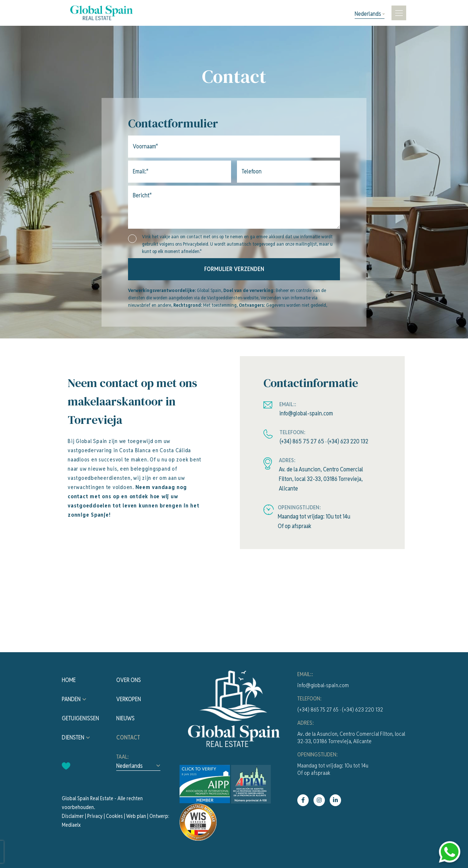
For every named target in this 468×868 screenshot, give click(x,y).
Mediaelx (71, 825)
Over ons (129, 680)
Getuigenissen (80, 718)
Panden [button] (71, 699)
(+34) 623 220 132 (348, 441)
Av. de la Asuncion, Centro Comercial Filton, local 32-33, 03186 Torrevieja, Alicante (321, 479)
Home (69, 680)
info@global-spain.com (306, 413)
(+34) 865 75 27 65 (302, 441)
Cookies (114, 816)
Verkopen (129, 699)
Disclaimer (73, 816)
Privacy (95, 816)
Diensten (73, 737)
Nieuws (125, 718)
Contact (128, 737)
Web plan (136, 816)
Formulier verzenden (234, 269)
